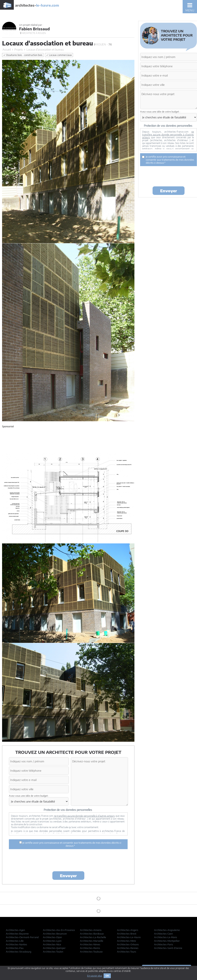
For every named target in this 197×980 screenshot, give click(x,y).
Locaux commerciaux (59, 55)
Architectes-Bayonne (17, 934)
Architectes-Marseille (92, 941)
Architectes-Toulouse (91, 952)
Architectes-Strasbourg (19, 952)
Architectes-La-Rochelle (93, 937)
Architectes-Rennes (128, 948)
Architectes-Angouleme (167, 930)
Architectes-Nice (52, 944)
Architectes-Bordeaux (92, 934)
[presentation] (68, 861)
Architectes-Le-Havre (129, 937)
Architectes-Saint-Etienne (168, 948)
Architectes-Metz (126, 941)
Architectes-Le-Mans (166, 937)
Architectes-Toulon (53, 952)
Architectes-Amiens (91, 930)
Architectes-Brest (127, 934)
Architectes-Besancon (55, 934)
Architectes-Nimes (90, 944)
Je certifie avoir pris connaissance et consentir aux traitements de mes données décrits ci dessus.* (70, 844)
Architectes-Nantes (16, 944)
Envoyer (68, 876)
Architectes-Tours (127, 952)
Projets (19, 50)
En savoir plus (95, 976)
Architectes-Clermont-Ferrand (22, 937)
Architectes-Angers (128, 930)
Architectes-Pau (15, 948)
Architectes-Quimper (54, 948)
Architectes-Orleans (128, 944)
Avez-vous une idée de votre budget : (29, 796)
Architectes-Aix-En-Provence (59, 930)
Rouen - (103, 44)
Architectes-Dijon (52, 937)
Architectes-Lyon (52, 941)
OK (107, 976)
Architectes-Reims (90, 948)
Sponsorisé (8, 426)
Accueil (7, 50)
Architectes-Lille (15, 941)
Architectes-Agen (15, 930)
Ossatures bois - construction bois (23, 55)
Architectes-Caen (163, 934)
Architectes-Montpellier (167, 941)
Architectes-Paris (164, 944)
